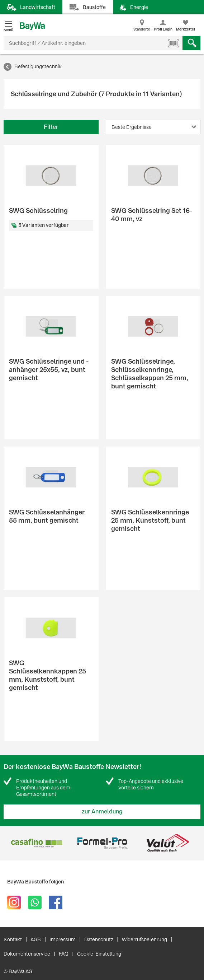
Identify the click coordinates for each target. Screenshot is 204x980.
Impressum (63, 939)
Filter (51, 127)
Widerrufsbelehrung (144, 939)
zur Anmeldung (102, 811)
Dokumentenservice (27, 954)
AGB (36, 939)
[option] (36, 843)
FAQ (64, 954)
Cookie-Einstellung (99, 954)
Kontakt (13, 939)
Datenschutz (99, 939)
